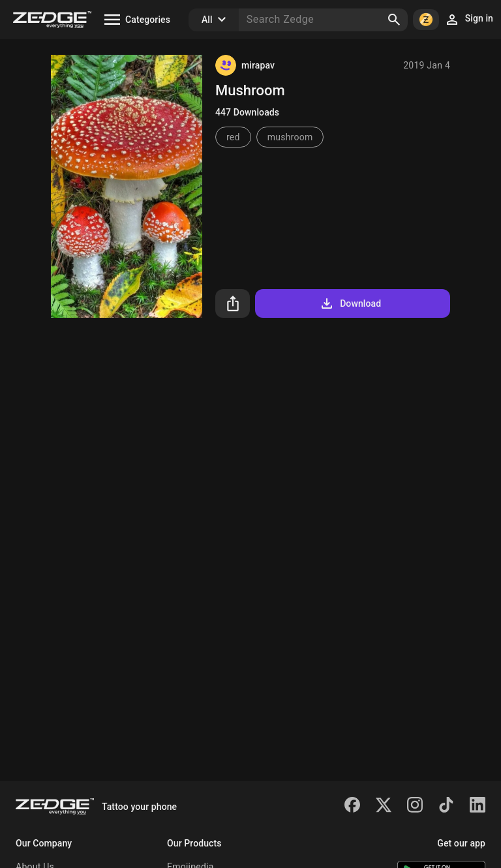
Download (350, 303)
